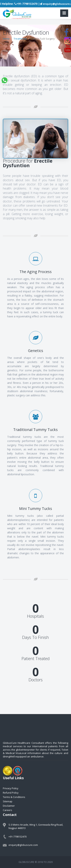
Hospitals (35, 616)
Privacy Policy (11, 788)
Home (6, 39)
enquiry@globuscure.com (23, 845)
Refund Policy (11, 793)
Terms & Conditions (14, 797)
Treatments (20, 39)
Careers (7, 810)
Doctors (36, 680)
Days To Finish (35, 637)
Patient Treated (36, 658)
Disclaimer (9, 806)
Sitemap (8, 801)
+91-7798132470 (18, 837)
